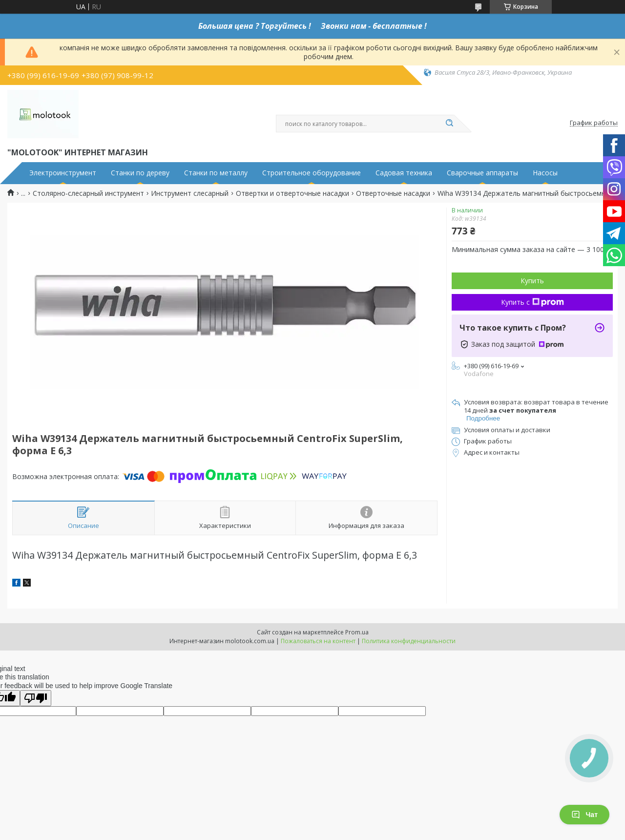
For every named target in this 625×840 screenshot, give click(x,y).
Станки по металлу (216, 173)
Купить (532, 281)
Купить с (532, 302)
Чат (584, 815)
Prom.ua (357, 632)
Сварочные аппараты (482, 173)
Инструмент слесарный (190, 193)
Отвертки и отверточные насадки (292, 193)
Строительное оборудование (312, 173)
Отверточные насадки (393, 193)
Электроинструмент (63, 173)
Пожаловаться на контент (318, 641)
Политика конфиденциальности (409, 641)
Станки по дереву (140, 173)
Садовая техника (404, 173)
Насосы (545, 173)
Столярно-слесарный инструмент (88, 193)
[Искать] (449, 124)
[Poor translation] (36, 698)
